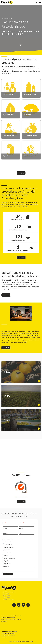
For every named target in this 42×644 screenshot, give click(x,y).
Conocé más (21, 173)
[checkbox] (18, 553)
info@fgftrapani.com (8, 599)
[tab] (15, 497)
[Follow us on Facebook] (23, 605)
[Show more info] (21, 372)
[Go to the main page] (7, 2)
